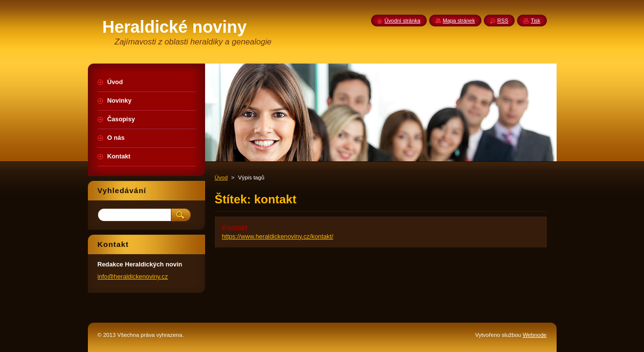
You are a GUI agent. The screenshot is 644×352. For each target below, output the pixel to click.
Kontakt (235, 228)
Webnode (534, 335)
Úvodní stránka (403, 21)
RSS (503, 21)
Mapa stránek (459, 21)
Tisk (536, 21)
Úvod (221, 177)
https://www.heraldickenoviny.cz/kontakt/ (278, 236)
